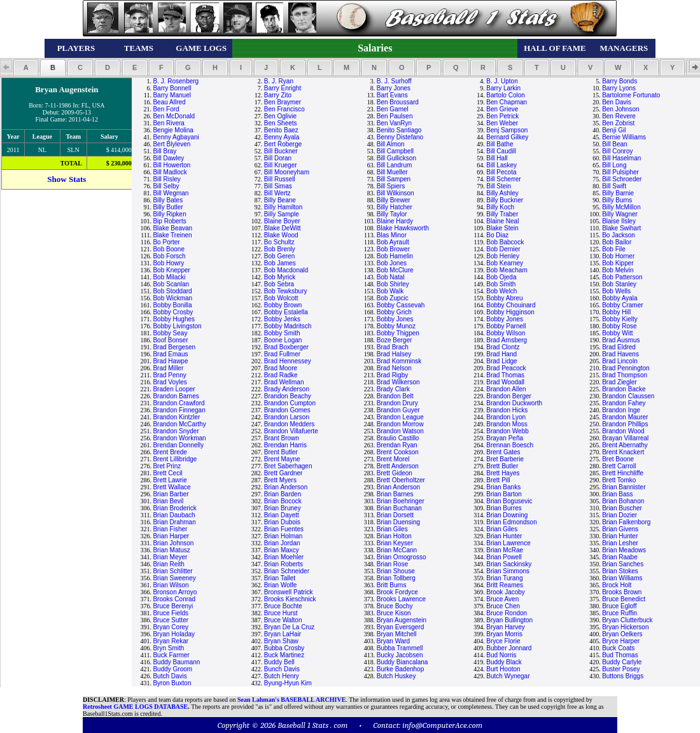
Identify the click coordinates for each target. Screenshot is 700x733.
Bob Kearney (505, 263)
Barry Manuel (171, 95)
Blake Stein (502, 228)
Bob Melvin (618, 270)
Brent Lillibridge (175, 459)
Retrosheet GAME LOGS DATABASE (135, 707)
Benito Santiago (399, 130)
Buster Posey (621, 669)
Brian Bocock (283, 501)
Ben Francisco (284, 109)
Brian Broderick (174, 508)
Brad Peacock (506, 368)
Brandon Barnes (176, 396)
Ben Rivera (168, 123)
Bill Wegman (171, 193)
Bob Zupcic (393, 298)
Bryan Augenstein (402, 620)
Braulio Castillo (398, 438)
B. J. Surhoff (394, 81)
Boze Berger (395, 340)
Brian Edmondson (512, 522)
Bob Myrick (280, 277)
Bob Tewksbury (286, 291)
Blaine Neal (502, 221)
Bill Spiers (391, 186)
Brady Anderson (287, 389)
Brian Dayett (282, 515)
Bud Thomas (620, 655)
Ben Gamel (393, 109)
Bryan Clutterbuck (627, 620)
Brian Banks (503, 487)
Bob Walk (390, 291)
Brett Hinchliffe (623, 473)
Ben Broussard (398, 102)
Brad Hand (501, 354)
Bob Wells (616, 291)
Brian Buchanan (399, 508)
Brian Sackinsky (509, 564)
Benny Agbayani (176, 137)
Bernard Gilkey (507, 137)
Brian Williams (622, 578)
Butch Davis (170, 676)
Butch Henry (282, 676)
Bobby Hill (616, 312)
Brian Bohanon (623, 501)
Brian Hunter (504, 536)
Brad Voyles (170, 382)
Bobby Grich (394, 312)
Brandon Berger (509, 396)
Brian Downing (507, 515)
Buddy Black (504, 662)
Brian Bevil (168, 501)
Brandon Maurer (625, 417)
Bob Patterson (622, 277)
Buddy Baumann (176, 662)
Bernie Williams (624, 137)
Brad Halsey (394, 354)
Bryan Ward (393, 641)
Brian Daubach (174, 515)
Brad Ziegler (619, 382)
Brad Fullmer (282, 354)
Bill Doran (278, 158)
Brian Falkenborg (626, 522)
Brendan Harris (285, 445)
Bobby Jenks (282, 319)
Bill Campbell (395, 151)
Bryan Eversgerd (400, 627)
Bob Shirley (393, 284)
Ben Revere (619, 116)
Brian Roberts (283, 564)
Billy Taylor (392, 214)
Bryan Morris (504, 634)
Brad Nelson (394, 368)
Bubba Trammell (400, 648)
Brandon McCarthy (179, 424)
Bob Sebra (279, 284)
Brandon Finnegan (179, 410)
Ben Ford (166, 109)
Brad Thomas (505, 375)
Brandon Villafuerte (291, 431)
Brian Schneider (287, 571)
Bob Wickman (172, 298)
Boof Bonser (170, 340)
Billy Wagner (620, 214)
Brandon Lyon (506, 417)
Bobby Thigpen (398, 333)
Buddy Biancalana (402, 662)
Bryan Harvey (506, 627)
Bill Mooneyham (287, 172)
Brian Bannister (624, 487)
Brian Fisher (170, 529)
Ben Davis (617, 102)
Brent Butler (281, 452)
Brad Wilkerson (398, 382)
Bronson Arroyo (175, 592)
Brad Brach (393, 347)
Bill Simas (278, 186)
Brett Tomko (619, 480)
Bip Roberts (169, 221)
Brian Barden (283, 494)
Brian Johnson (173, 543)
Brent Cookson (398, 452)
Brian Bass (617, 494)
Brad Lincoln (620, 361)
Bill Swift (614, 186)
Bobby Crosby (173, 312)
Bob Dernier (503, 249)
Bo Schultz (279, 242)
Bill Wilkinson (395, 193)
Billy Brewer (394, 200)
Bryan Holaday (174, 634)
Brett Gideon (395, 473)
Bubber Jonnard (509, 648)
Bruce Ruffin (619, 613)
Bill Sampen (394, 179)
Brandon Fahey (624, 403)
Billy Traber (502, 214)
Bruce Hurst (281, 613)
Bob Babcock (505, 242)
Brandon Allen (506, 389)
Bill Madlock (170, 172)
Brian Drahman (174, 522)
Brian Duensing (398, 522)
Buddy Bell (279, 662)
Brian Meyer (170, 557)
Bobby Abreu (504, 298)
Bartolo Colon (506, 95)
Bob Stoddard (172, 291)
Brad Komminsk (399, 361)
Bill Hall (497, 158)
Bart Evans (392, 95)
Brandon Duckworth (514, 403)
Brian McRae (505, 550)
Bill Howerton (171, 165)
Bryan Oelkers (622, 634)
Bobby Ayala (619, 298)
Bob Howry (168, 263)
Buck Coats (618, 648)
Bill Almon (391, 144)
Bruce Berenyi (173, 606)
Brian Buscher (622, 508)
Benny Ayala (282, 137)
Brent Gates (503, 452)
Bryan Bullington (509, 620)
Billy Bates (168, 200)
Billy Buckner (505, 200)
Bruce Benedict (624, 599)
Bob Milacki (169, 277)
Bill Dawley (168, 158)
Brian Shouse (396, 571)
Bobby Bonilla (172, 305)
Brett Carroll (619, 466)
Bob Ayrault (393, 242)
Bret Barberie (505, 459)
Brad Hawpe (170, 361)
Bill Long (614, 165)
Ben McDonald (174, 116)
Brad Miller (168, 368)
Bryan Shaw (281, 641)
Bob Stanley (619, 284)
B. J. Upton (502, 81)
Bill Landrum (395, 165)
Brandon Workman (179, 438)
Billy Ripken (169, 214)
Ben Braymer (283, 102)
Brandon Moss (507, 424)
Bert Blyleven (171, 144)
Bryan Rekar (171, 641)
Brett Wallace (171, 487)
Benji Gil (614, 130)
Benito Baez (281, 130)
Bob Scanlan (171, 284)
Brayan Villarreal (625, 438)
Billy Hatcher (395, 207)
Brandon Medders (290, 424)
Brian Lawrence (508, 543)
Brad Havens (620, 354)
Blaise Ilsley (619, 221)
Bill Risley (166, 179)
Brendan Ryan (397, 445)
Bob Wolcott (281, 298)
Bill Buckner (281, 151)
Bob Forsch (169, 256)
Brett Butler (502, 466)
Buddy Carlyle (622, 662)
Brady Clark (393, 389)
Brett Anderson (398, 466)
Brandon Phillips (625, 424)
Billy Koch (500, 207)
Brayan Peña (505, 438)
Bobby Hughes (174, 319)
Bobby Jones (395, 319)
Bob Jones (392, 263)
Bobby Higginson (510, 312)
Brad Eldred (619, 347)
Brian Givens (620, 529)
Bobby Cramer (622, 305)
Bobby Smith (282, 333)
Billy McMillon (621, 207)
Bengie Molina (173, 130)
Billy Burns (617, 200)
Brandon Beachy (288, 396)
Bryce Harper (621, 641)
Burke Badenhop (401, 669)
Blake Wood (281, 235)
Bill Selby (166, 186)
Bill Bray (164, 151)
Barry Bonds (619, 81)
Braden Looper (174, 389)
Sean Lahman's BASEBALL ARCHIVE (291, 700)
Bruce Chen (503, 606)
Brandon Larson (287, 417)
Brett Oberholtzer (401, 480)
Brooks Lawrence (401, 599)
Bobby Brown (283, 305)
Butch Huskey (396, 676)
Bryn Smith (168, 648)
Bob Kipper (618, 263)
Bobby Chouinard (511, 305)
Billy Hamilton (283, 207)
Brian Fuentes (284, 529)
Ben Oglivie (280, 116)
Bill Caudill (501, 151)
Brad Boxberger (286, 347)
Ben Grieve (502, 109)
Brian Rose (392, 564)
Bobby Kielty (620, 319)
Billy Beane (280, 200)
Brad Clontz (503, 347)
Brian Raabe (620, 557)
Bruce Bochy (395, 606)
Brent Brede (170, 452)
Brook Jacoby (506, 592)
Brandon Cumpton (290, 403)
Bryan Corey (171, 627)
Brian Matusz (171, 550)
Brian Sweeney (174, 578)
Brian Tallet (280, 578)
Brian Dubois (282, 522)
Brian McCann (397, 550)
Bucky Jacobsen (400, 655)
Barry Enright (283, 88)
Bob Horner (618, 256)
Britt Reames (505, 585)
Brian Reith (168, 564)
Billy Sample (282, 214)
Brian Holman (283, 536)
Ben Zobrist (618, 123)
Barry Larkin (503, 88)
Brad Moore (281, 368)
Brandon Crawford (178, 403)
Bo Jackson (619, 235)
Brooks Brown (622, 592)
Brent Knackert (623, 452)
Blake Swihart (621, 228)
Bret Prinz (167, 466)
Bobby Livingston (177, 326)
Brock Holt (617, 585)
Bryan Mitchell (397, 634)
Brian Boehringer (401, 501)
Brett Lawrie (170, 480)
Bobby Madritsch (288, 326)
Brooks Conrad (174, 599)
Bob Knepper (171, 270)
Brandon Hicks (507, 410)
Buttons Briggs (623, 676)
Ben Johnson (620, 109)
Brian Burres (504, 508)
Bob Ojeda (501, 277)
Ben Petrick (502, 116)
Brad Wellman (284, 382)
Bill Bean (614, 144)
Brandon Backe (624, 389)
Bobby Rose (619, 326)
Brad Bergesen (174, 347)
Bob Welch (501, 291)
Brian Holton (394, 536)
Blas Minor (392, 235)
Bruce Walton (283, 620)
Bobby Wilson (506, 333)
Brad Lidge (501, 361)
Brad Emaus (170, 354)
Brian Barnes (395, 494)
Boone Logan (283, 340)
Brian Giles (392, 529)
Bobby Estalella (286, 312)
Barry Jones (394, 88)
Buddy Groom (172, 669)
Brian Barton (504, 494)
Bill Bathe (500, 144)
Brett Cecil (167, 473)
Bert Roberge (283, 144)
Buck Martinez (284, 655)
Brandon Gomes (287, 410)
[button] (26, 67)
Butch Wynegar (508, 676)
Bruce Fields (171, 613)
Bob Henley (503, 256)
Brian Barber (171, 494)
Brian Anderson (286, 487)
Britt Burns (392, 585)
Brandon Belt (395, 396)
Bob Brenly (280, 249)
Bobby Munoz (396, 326)
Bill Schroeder (622, 179)
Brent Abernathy (625, 445)
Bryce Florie (503, 641)
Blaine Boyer (282, 221)
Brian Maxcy (282, 550)
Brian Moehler (284, 557)
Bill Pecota (501, 172)
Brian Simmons (508, 571)
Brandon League (400, 417)
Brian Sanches (623, 564)
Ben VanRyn (394, 123)
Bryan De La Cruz (289, 627)
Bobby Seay (170, 333)
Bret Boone (618, 459)
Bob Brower (393, 249)
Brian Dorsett (395, 515)
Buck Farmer (171, 655)
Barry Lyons (619, 88)
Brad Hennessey (288, 361)
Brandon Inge (621, 410)
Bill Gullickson (396, 158)
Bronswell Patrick (289, 592)
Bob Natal (391, 277)
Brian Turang (504, 578)
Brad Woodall (505, 382)
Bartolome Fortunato (631, 95)
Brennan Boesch (510, 445)
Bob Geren (279, 256)
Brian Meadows (624, 550)
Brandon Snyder (176, 431)
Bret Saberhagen (288, 466)
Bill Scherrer (503, 179)
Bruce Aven (502, 599)
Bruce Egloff (619, 606)
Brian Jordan (282, 543)
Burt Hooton (503, 669)
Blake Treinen (172, 235)
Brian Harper (171, 536)
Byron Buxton (172, 683)
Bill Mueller (392, 172)
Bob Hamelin (395, 256)
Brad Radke (281, 375)
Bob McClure (395, 270)
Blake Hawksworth (403, 228)
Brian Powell (504, 557)
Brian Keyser (395, 543)
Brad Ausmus (621, 340)
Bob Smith (501, 284)
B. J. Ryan (279, 81)
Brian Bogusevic (509, 501)
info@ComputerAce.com (442, 725)
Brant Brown (282, 438)
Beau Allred (169, 102)
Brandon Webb (507, 431)
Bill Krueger (281, 165)
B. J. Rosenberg (176, 81)
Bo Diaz (497, 235)
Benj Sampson (507, 130)
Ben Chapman (507, 102)
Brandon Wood (623, 431)
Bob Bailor (617, 242)
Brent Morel (393, 459)
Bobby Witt (617, 333)
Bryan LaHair (283, 634)
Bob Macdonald (286, 270)
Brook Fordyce (397, 592)
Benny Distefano (400, 137)
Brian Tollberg (396, 578)
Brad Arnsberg (507, 340)
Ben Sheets (281, 123)
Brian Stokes (620, 571)
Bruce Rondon (507, 613)
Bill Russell (280, 179)
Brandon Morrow (400, 424)
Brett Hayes (503, 473)
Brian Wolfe (281, 585)
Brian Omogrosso (402, 557)
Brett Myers (280, 480)
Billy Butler (168, 207)
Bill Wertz (277, 193)
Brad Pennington (626, 368)
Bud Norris (501, 655)
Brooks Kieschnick (290, 599)
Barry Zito (278, 95)
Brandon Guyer (398, 410)
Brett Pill (498, 480)
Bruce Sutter (171, 620)
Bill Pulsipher (620, 172)
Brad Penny (169, 375)
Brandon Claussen (628, 396)
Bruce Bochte (283, 606)
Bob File (614, 249)
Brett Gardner (283, 473)
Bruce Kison (394, 613)
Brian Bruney (283, 508)
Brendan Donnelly (178, 445)
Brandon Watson (400, 431)
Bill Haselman (621, 158)
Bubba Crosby (284, 648)
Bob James (280, 263)
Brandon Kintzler (176, 417)
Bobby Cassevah (401, 305)
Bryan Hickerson (625, 627)
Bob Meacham (507, 270)
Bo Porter (166, 242)
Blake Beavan (172, 228)
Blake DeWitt (283, 228)
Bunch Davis (282, 669)
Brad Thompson (625, 375)
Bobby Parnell (506, 326)
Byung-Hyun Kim (288, 683)
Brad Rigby (392, 375)
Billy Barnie (618, 193)
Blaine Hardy (395, 221)
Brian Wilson (171, 585)
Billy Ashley (502, 193)
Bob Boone (169, 249)
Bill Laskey (501, 165)
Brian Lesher (620, 543)
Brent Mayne (282, 459)
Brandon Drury (397, 403)
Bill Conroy (617, 151)
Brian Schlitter (172, 571)
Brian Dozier (619, 515)
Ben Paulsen (395, 116)
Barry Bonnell (172, 88)
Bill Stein (499, 186)
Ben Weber (502, 123)
